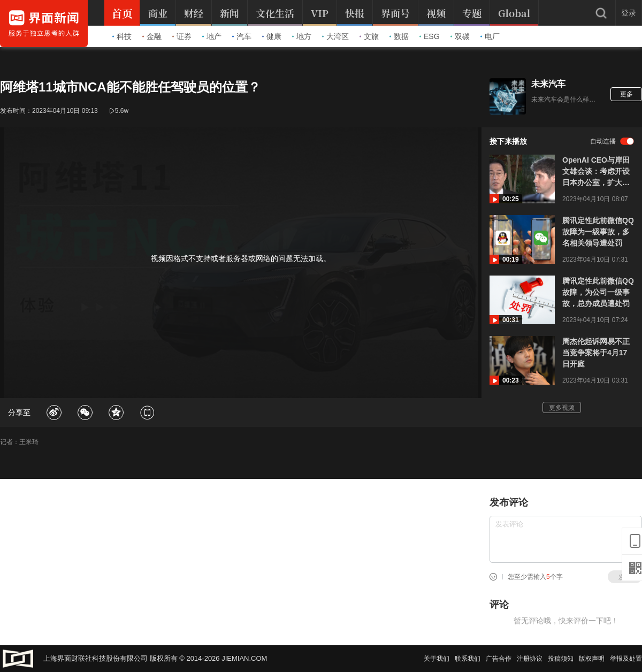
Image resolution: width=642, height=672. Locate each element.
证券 (182, 36)
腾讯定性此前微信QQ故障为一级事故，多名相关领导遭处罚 (598, 232)
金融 (152, 36)
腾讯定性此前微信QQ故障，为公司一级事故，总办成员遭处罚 (598, 292)
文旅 (369, 36)
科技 (122, 36)
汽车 (242, 36)
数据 (399, 36)
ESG (430, 36)
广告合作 (499, 659)
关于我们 (437, 659)
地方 (302, 36)
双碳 (460, 36)
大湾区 (335, 36)
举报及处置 (626, 659)
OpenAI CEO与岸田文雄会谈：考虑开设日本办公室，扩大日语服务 (596, 172)
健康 (272, 36)
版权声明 (592, 659)
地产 (212, 36)
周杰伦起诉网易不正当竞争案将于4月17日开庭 (596, 353)
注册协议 (530, 659)
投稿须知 (561, 659)
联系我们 (468, 659)
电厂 (490, 36)
